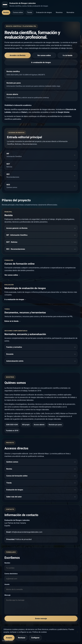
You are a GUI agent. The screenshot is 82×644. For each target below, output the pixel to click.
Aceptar (9, 638)
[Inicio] (5, 5)
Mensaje (7, 595)
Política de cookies (40, 632)
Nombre (7, 563)
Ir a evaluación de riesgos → (15, 299)
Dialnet (24, 112)
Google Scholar (64, 112)
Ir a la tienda (68, 55)
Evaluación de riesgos (44, 12)
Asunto (7, 584)
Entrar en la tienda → (13, 321)
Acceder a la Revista (18, 55)
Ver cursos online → (12, 275)
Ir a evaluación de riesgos (41, 62)
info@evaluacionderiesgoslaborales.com (27, 532)
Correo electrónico (11, 574)
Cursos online (18, 12)
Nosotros (59, 12)
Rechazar (22, 638)
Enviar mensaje (41, 619)
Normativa (70, 12)
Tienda (29, 12)
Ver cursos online (44, 55)
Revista (6, 12)
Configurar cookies (7, 641)
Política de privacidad (23, 539)
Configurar (35, 638)
